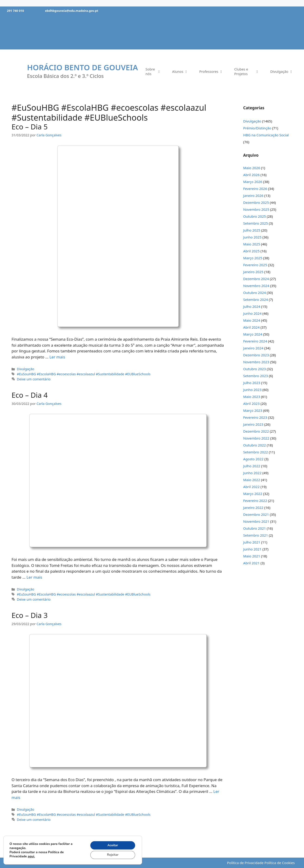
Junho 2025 (252, 237)
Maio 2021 (252, 556)
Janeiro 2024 (253, 348)
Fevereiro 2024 (255, 341)
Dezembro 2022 (256, 431)
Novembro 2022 (256, 438)
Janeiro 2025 (253, 272)
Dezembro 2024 (256, 279)
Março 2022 (253, 494)
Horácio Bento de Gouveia (82, 67)
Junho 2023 (252, 390)
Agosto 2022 (253, 459)
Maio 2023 (252, 397)
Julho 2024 (252, 306)
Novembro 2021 (256, 521)
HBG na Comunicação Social (266, 135)
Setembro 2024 (256, 300)
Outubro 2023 (255, 369)
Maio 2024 (252, 320)
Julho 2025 (252, 230)
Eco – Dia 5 (30, 127)
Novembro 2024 (256, 286)
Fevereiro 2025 (255, 265)
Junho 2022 (252, 473)
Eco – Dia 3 (30, 615)
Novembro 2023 (256, 362)
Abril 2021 (251, 563)
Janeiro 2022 (253, 507)
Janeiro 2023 (253, 424)
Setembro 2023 (256, 376)
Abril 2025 (251, 251)
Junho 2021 (252, 549)
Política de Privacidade (245, 863)
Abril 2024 (251, 327)
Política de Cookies (280, 863)
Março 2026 (253, 182)
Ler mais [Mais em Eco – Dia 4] (34, 577)
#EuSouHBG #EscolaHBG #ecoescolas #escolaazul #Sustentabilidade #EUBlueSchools (84, 374)
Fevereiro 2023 (255, 417)
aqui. (31, 856)
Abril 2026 (251, 175)
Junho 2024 (252, 313)
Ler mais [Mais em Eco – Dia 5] (57, 357)
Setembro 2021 (256, 535)
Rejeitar (112, 855)
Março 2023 (253, 410)
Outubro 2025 (255, 216)
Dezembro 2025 (256, 202)
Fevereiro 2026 (255, 189)
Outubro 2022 (255, 445)
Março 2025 (253, 258)
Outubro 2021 (255, 528)
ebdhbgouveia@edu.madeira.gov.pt (72, 11)
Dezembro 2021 (256, 514)
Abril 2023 (251, 403)
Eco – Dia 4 (30, 395)
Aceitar (113, 845)
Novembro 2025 (256, 209)
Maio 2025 (252, 244)
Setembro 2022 (256, 452)
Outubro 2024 (255, 293)
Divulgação (26, 369)
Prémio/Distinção (257, 128)
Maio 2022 (252, 480)
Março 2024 (253, 334)
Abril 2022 (251, 487)
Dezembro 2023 (256, 355)
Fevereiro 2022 (255, 501)
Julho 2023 (252, 383)
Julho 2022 (252, 466)
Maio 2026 (252, 168)
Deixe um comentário (34, 379)
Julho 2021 (252, 542)
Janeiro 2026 (253, 196)
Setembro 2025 (256, 223)
